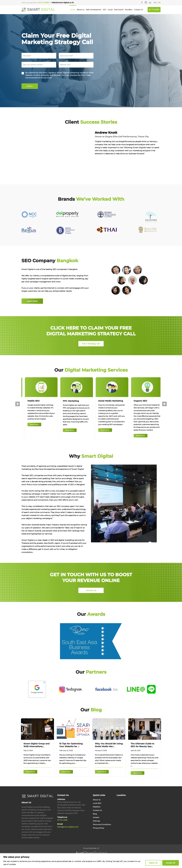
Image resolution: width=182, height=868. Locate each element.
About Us (81, 10)
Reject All (153, 863)
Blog (95, 814)
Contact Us (139, 10)
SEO (104, 10)
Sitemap (96, 821)
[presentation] (18, 404)
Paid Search (119, 10)
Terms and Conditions (102, 824)
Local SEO (97, 803)
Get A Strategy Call (91, 344)
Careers (96, 817)
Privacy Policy (99, 828)
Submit (30, 86)
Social (110, 10)
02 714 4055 (154, 10)
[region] (91, 861)
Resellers (129, 10)
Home (73, 10)
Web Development (94, 10)
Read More (46, 424)
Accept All (171, 863)
